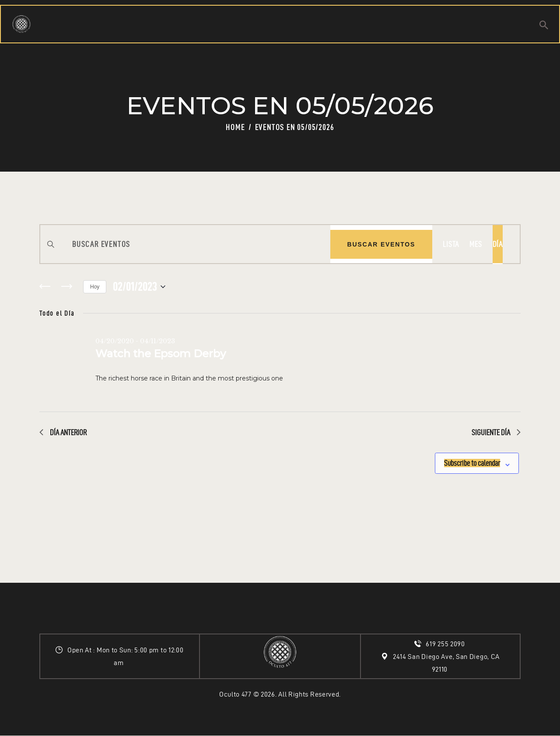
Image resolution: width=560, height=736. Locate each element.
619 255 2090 (446, 644)
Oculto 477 (235, 694)
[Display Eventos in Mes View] (476, 244)
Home (235, 127)
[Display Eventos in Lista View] (451, 244)
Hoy (95, 287)
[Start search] (544, 26)
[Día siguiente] (66, 287)
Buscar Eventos (381, 244)
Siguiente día (496, 432)
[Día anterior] (45, 287)
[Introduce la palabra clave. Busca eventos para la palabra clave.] (185, 244)
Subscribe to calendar (461, 460)
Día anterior (63, 432)
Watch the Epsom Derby (161, 354)
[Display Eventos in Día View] (498, 244)
